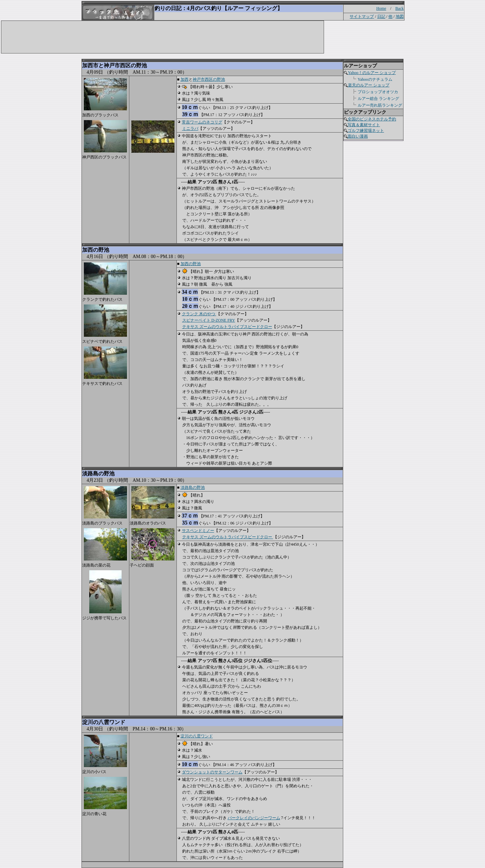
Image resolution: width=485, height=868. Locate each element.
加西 (185, 79)
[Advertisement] (136, 36)
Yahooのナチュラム (375, 79)
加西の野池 (191, 264)
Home (381, 8)
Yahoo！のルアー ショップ (372, 73)
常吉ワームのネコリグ (202, 122)
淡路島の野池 (193, 487)
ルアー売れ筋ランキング (380, 105)
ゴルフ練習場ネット (366, 131)
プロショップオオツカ (378, 92)
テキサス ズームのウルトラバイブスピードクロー (227, 327)
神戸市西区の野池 (209, 79)
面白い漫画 (358, 136)
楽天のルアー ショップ (368, 85)
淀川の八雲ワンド (197, 736)
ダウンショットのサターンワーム (212, 772)
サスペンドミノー (198, 531)
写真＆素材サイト (364, 125)
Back (400, 8)
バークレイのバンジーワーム (254, 818)
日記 (381, 16)
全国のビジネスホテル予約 (372, 119)
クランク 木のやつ (199, 314)
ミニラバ (190, 129)
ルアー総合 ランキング (378, 99)
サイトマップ (362, 16)
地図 (400, 16)
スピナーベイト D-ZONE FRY (209, 320)
